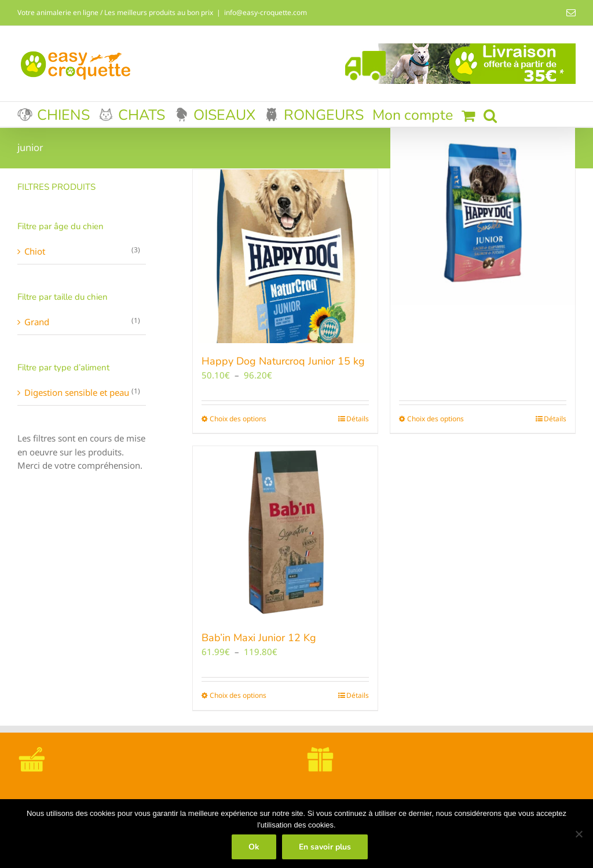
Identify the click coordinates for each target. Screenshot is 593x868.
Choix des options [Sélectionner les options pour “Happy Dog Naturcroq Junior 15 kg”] (238, 419)
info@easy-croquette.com (266, 12)
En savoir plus (325, 847)
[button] (490, 114)
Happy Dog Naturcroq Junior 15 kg (283, 361)
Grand (37, 322)
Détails (358, 419)
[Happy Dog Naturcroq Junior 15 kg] (285, 256)
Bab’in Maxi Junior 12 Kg (259, 638)
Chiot (35, 251)
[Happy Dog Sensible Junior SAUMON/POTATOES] (483, 213)
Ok (254, 847)
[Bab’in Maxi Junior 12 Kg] (285, 533)
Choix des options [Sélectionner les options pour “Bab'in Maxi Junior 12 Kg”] (238, 695)
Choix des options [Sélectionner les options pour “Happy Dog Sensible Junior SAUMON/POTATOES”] (435, 419)
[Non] (579, 834)
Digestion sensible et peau (77, 392)
